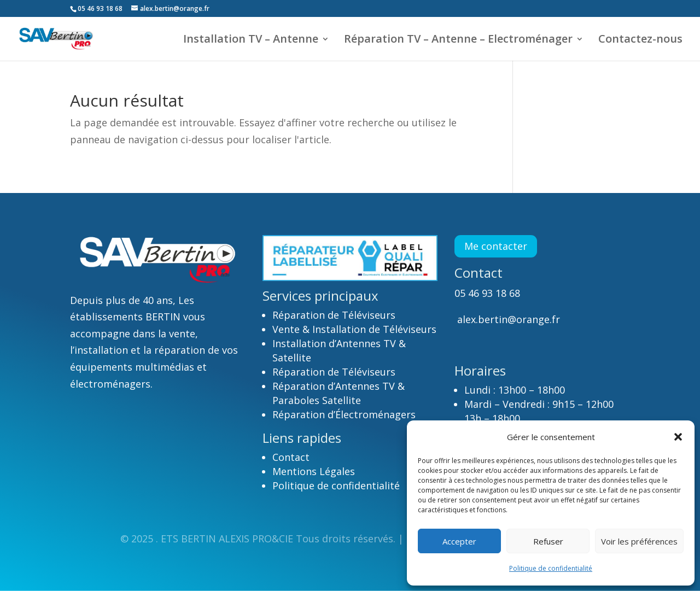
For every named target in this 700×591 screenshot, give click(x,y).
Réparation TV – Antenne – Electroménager (458, 40)
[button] (678, 437)
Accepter (459, 541)
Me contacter (496, 246)
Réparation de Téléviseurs (334, 315)
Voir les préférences (639, 541)
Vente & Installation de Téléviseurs (354, 329)
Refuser (548, 541)
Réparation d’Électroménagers (344, 414)
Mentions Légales (314, 471)
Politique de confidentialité (551, 568)
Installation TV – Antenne (251, 40)
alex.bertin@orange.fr (507, 319)
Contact (292, 457)
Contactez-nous (640, 40)
